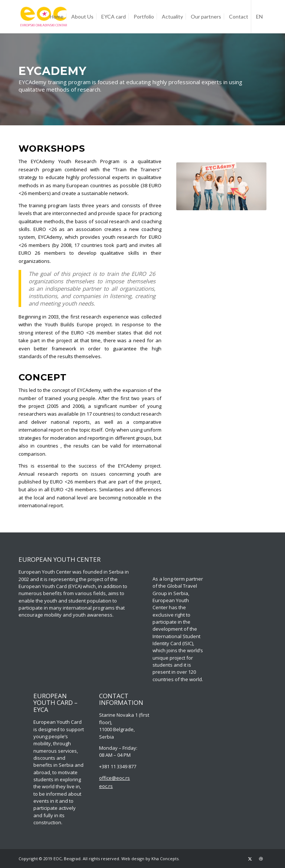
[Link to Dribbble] (261, 859)
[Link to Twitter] (250, 859)
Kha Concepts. (166, 859)
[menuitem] (57, 17)
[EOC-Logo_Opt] (44, 17)
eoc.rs (106, 786)
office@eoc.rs (114, 778)
